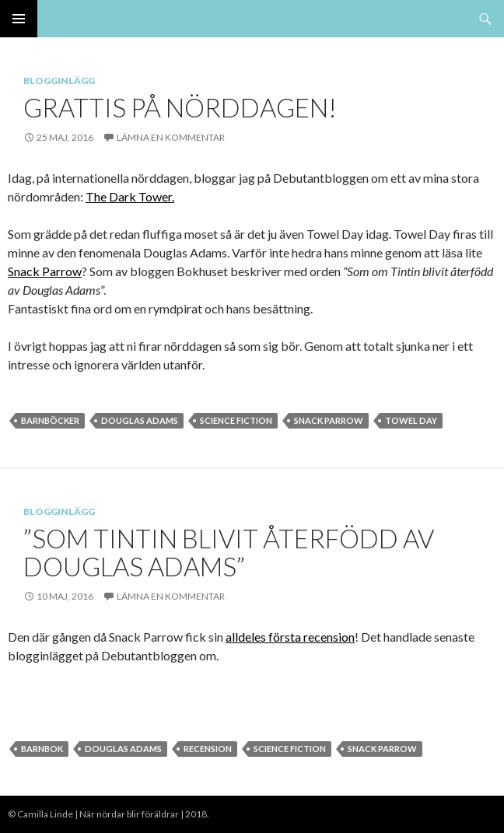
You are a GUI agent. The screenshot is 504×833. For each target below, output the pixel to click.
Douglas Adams (140, 420)
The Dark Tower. (130, 196)
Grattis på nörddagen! (180, 107)
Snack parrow (329, 420)
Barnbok (42, 749)
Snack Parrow (45, 271)
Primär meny (19, 19)
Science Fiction (236, 420)
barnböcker (50, 420)
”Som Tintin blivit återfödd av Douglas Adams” (229, 552)
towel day (411, 420)
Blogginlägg (59, 80)
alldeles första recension (290, 637)
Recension (208, 749)
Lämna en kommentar (171, 137)
